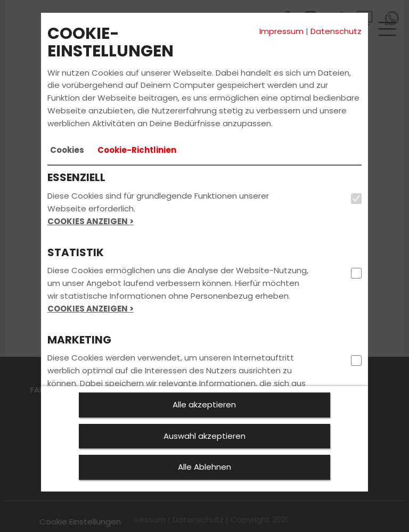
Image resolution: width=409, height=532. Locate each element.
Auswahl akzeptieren (204, 436)
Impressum (281, 31)
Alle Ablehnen (204, 467)
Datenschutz (336, 31)
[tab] (67, 150)
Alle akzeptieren (204, 404)
